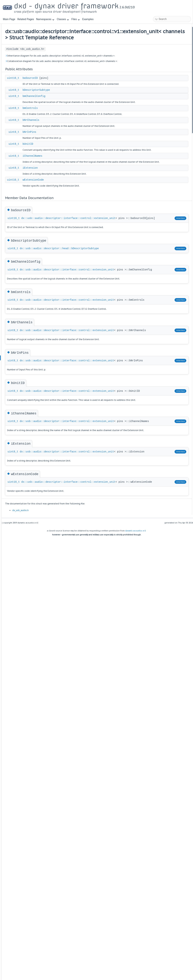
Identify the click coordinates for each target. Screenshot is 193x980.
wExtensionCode (78, 218)
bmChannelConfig (79, 114)
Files (76, 19)
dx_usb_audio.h (65, 699)
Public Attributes (160, 29)
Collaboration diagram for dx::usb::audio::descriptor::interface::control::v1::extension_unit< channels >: (91, 73)
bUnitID (73, 174)
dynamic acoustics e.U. (136, 719)
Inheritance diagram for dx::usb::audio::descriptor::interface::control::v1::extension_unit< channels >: (91, 64)
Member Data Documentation (167, 82)
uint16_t (58, 92)
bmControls (75, 130)
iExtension (75, 206)
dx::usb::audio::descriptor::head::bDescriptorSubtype (92, 308)
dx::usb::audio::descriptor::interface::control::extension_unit (100, 260)
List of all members (161, 136)
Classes (63, 19)
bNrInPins (74, 162)
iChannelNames (77, 190)
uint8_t (59, 108)
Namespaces (45, 19)
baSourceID (75, 92)
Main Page (9, 19)
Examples (88, 19)
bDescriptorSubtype (81, 108)
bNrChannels (76, 146)
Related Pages (26, 19)
